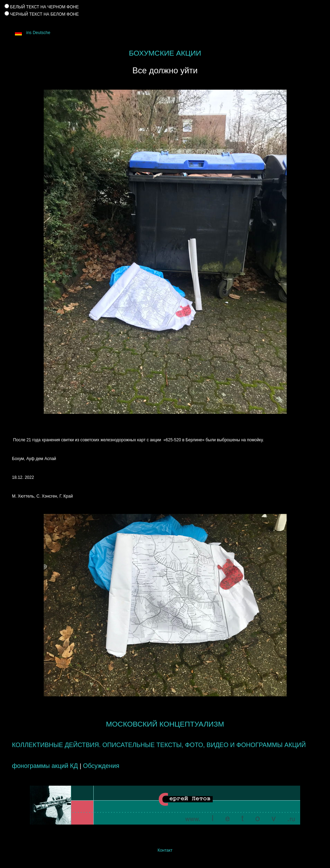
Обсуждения (101, 766)
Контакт (165, 850)
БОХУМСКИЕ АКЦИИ (165, 53)
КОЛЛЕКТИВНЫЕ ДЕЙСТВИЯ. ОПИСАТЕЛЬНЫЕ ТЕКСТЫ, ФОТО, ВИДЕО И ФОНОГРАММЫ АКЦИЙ (159, 745)
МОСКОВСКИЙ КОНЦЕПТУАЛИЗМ (165, 724)
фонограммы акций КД (45, 766)
